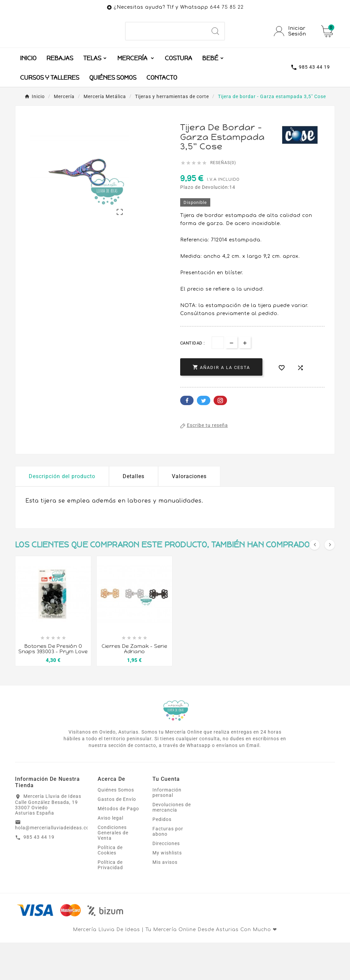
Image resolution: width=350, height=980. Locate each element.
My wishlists (167, 890)
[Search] (215, 50)
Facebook (187, 438)
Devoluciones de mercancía (172, 845)
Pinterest (220, 438)
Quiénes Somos (116, 827)
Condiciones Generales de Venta (113, 870)
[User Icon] (294, 50)
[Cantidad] (218, 380)
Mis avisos (165, 900)
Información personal (167, 830)
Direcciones (166, 881)
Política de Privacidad (110, 902)
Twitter (204, 438)
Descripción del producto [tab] (62, 514)
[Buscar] (166, 50)
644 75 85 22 (227, 7)
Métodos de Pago (118, 846)
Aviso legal (110, 855)
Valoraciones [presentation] (189, 514)
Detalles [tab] (134, 514)
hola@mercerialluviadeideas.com (54, 865)
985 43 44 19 (39, 875)
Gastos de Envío (117, 837)
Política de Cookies (110, 888)
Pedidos (162, 857)
